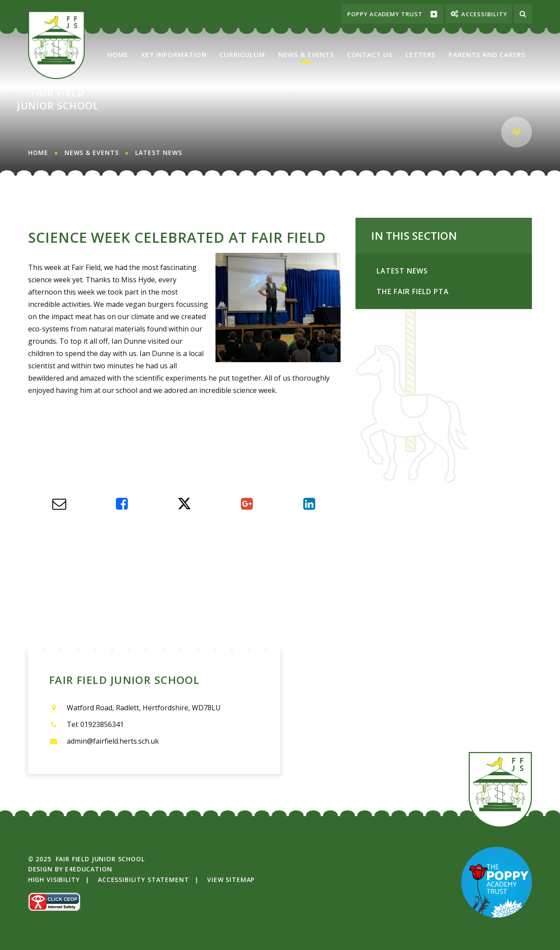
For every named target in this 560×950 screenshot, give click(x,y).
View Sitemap (231, 880)
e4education (88, 869)
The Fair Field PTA (454, 292)
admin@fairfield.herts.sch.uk (113, 741)
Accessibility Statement (143, 880)
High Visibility (54, 880)
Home (38, 153)
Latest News (159, 153)
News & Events (92, 153)
